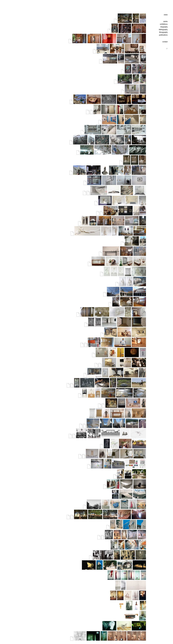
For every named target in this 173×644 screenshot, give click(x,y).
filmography (163, 32)
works (165, 21)
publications (163, 35)
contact (165, 42)
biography (164, 27)
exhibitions (164, 24)
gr (167, 48)
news (166, 15)
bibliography (163, 30)
